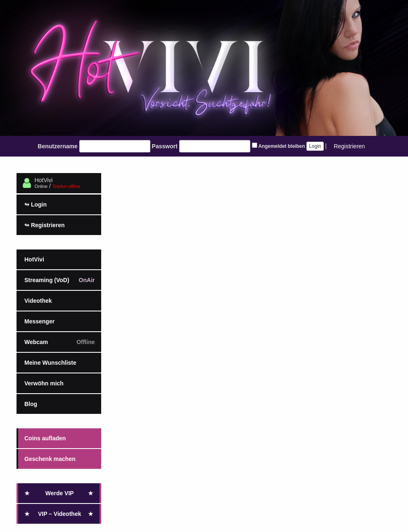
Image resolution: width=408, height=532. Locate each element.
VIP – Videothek (59, 514)
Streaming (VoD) (60, 280)
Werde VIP (59, 493)
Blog (31, 404)
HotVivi (34, 259)
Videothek (38, 301)
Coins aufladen (45, 438)
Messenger (39, 321)
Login (36, 204)
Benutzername (57, 146)
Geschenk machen (50, 459)
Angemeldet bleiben (279, 146)
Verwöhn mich (44, 383)
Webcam (60, 342)
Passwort (165, 146)
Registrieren (349, 146)
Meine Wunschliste (50, 363)
